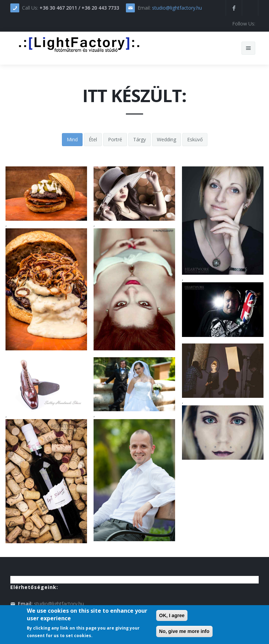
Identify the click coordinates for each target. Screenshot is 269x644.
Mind (72, 139)
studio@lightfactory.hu (177, 8)
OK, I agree (172, 615)
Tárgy (139, 139)
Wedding (166, 139)
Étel (93, 139)
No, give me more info (184, 631)
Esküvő (195, 139)
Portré (115, 139)
